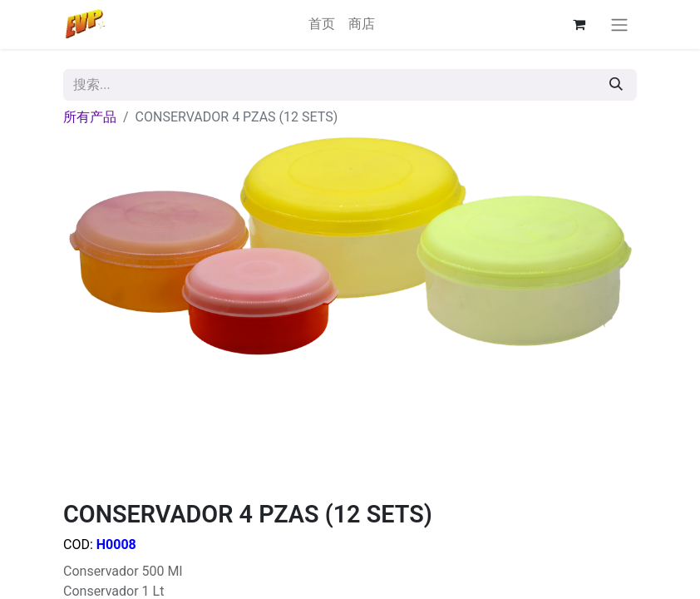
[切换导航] (619, 25)
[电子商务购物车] (579, 24)
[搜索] (616, 85)
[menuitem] (322, 24)
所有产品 (90, 117)
